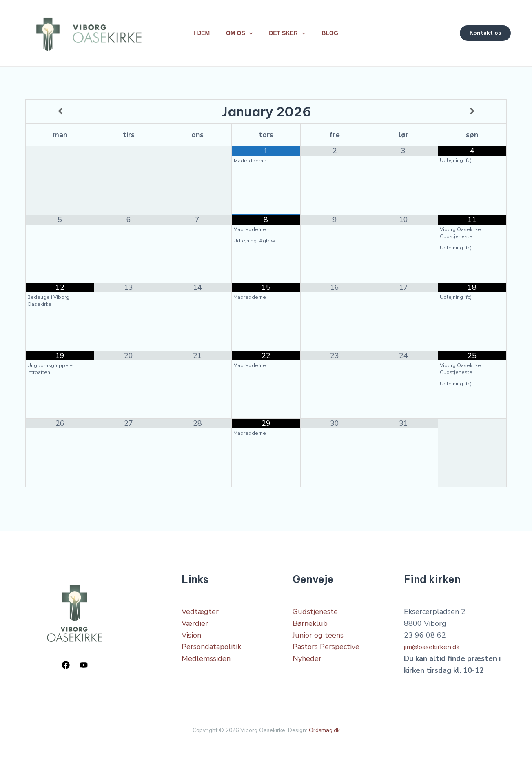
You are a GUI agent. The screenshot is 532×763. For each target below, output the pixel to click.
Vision (191, 633)
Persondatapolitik (211, 644)
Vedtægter (200, 609)
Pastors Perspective (326, 644)
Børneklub (310, 621)
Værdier (195, 621)
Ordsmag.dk (324, 728)
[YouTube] (84, 663)
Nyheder (307, 656)
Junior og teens (318, 633)
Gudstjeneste (315, 609)
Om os (238, 32)
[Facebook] (66, 663)
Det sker (289, 32)
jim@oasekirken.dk (434, 644)
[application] (247, 32)
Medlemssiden (206, 656)
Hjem (197, 32)
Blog (335, 32)
